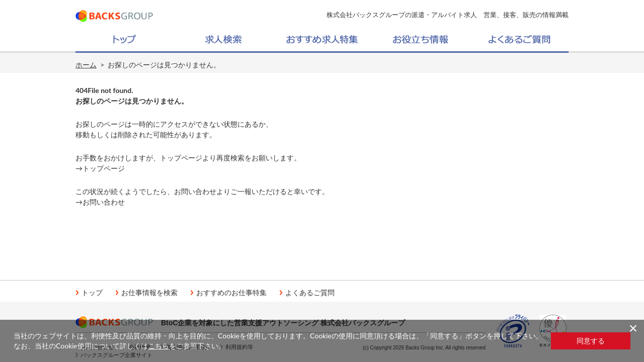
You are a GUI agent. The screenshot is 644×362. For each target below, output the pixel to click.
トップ (92, 293)
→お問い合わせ (100, 202)
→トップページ (100, 168)
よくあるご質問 (310, 293)
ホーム (86, 65)
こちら (158, 346)
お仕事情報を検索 (149, 293)
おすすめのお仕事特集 (231, 293)
